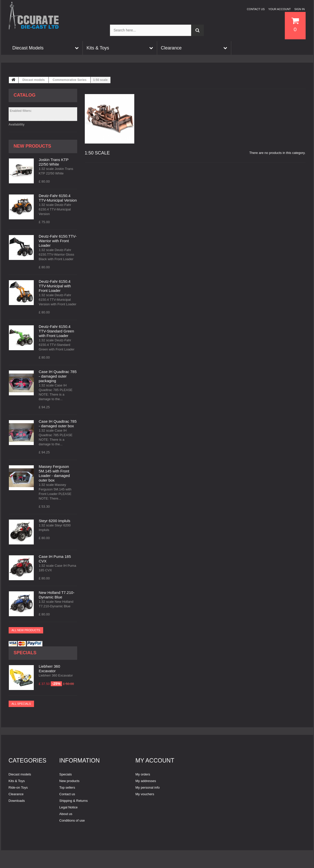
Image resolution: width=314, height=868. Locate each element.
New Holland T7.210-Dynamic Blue (57, 595)
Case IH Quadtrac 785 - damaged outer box (58, 424)
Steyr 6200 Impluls (55, 521)
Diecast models (34, 80)
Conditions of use (72, 820)
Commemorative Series (69, 80)
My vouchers (145, 794)
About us (66, 814)
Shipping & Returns (74, 801)
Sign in (300, 9)
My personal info (148, 787)
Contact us (256, 9)
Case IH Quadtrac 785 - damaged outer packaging (58, 376)
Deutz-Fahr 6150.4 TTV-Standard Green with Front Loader (56, 331)
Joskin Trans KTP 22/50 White (54, 162)
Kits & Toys (17, 781)
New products (32, 146)
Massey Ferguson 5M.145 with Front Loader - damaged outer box (54, 473)
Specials (25, 653)
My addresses (146, 781)
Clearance (16, 794)
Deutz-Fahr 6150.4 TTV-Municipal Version (58, 198)
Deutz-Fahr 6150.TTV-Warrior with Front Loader (58, 241)
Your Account (280, 9)
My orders (143, 774)
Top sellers (67, 787)
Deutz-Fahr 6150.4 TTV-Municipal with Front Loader (55, 286)
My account (155, 760)
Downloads (17, 801)
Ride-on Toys (18, 787)
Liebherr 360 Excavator (49, 669)
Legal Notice (69, 807)
